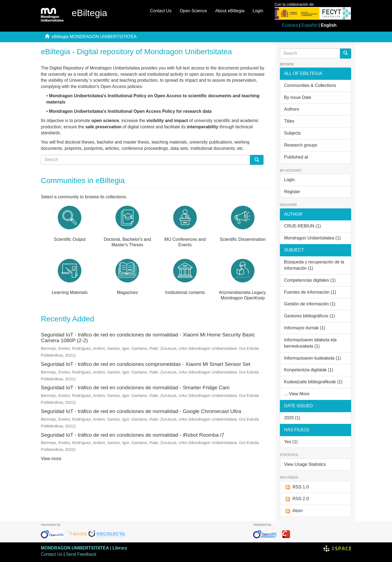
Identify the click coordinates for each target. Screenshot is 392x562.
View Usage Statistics (305, 464)
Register (292, 192)
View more (51, 459)
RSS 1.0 (297, 487)
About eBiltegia (230, 11)
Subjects (293, 133)
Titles (289, 121)
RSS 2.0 (297, 499)
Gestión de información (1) (310, 304)
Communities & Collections (310, 85)
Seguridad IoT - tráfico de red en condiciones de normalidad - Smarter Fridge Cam (135, 388)
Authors (292, 109)
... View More (297, 394)
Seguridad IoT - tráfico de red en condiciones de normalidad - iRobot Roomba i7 (132, 435)
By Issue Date (298, 97)
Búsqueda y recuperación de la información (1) (314, 265)
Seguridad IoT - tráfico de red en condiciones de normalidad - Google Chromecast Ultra (141, 411)
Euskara (290, 25)
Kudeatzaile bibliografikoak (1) (313, 382)
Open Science (193, 11)
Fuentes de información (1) (310, 292)
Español (310, 25)
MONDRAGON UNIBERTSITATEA (75, 548)
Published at (296, 157)
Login (290, 180)
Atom (293, 511)
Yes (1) (291, 442)
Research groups (301, 145)
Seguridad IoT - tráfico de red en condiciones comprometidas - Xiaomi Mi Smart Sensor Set (146, 364)
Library (120, 548)
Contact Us (161, 11)
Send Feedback (81, 554)
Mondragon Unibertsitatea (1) (313, 238)
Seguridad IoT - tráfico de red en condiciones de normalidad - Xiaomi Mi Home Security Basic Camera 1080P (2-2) (148, 338)
